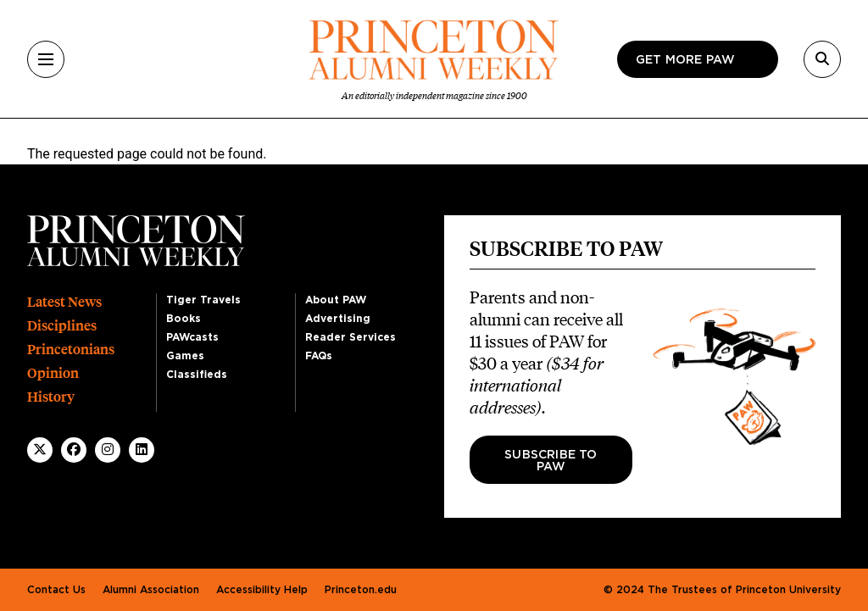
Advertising (338, 319)
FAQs (319, 356)
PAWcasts (192, 337)
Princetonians (71, 350)
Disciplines (62, 326)
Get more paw (685, 60)
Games (185, 356)
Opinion (53, 373)
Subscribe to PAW (551, 461)
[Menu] (46, 59)
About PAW (336, 300)
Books (184, 319)
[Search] (822, 59)
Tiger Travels (203, 300)
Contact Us (56, 590)
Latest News (64, 302)
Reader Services (351, 337)
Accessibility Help (262, 590)
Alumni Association (151, 590)
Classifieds (197, 375)
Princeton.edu (361, 590)
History (51, 397)
